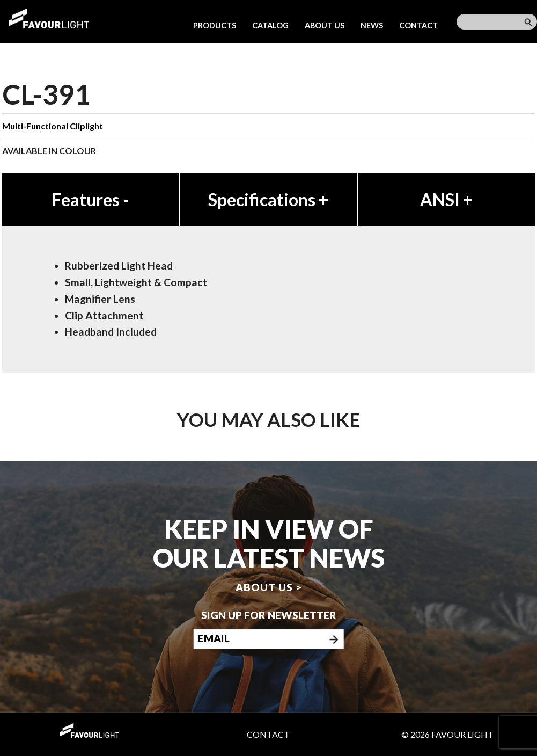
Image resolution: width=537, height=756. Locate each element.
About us (325, 26)
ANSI (446, 199)
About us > (269, 587)
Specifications (268, 199)
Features (91, 199)
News (372, 26)
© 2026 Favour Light (447, 734)
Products (215, 26)
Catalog (270, 26)
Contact (418, 26)
